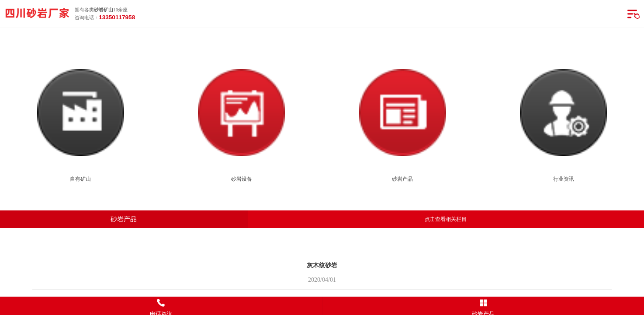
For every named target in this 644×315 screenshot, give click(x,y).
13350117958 (117, 17)
